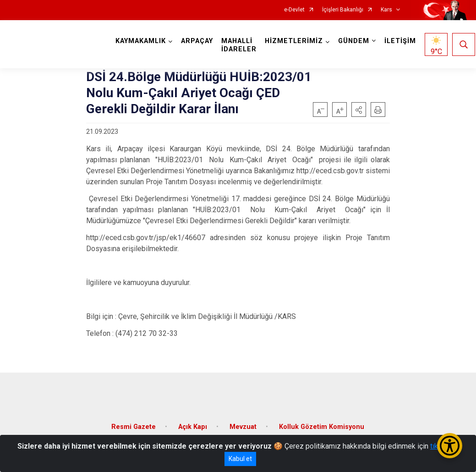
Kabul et (240, 459)
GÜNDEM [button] (355, 41)
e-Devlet (294, 10)
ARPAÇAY (198, 41)
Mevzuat (243, 424)
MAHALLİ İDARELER (240, 45)
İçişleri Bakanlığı (343, 10)
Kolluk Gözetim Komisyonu (322, 424)
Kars (386, 10)
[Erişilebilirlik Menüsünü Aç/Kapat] (450, 446)
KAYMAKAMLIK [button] (142, 41)
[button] (359, 110)
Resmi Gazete (134, 424)
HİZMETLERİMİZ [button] (295, 41)
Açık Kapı (193, 424)
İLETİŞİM (401, 41)
